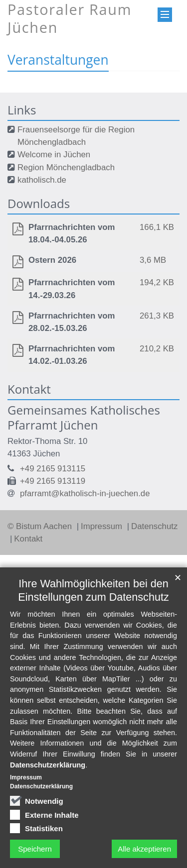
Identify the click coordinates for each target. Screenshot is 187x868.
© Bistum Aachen (41, 526)
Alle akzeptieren (144, 849)
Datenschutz (154, 526)
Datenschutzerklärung (48, 765)
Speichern (35, 849)
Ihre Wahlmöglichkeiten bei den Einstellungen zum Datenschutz (93, 590)
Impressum (103, 526)
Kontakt (28, 539)
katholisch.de (42, 180)
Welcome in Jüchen (54, 155)
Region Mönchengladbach (66, 167)
